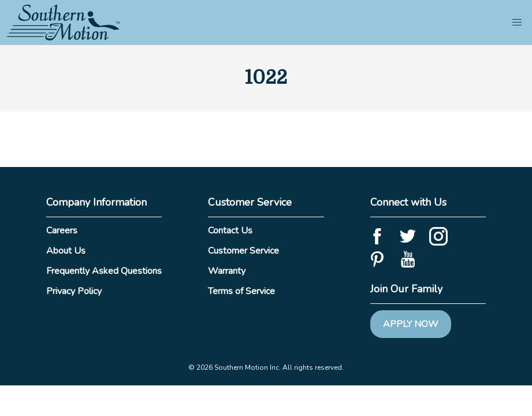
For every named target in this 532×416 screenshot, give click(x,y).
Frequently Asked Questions (104, 271)
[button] (517, 23)
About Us (66, 251)
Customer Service (243, 251)
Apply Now (411, 324)
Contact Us (230, 231)
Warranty (227, 271)
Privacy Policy (74, 291)
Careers (62, 231)
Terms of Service (241, 291)
